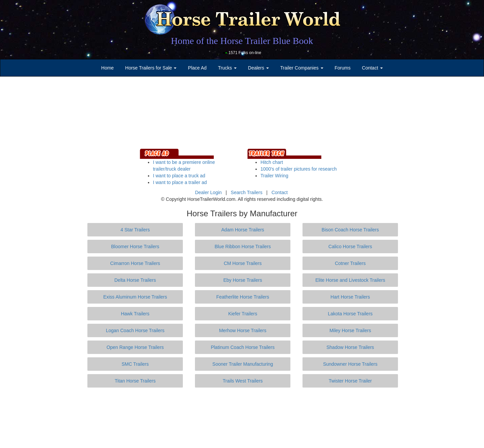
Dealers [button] (258, 68)
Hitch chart (272, 162)
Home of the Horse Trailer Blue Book (242, 41)
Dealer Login (208, 192)
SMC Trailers (135, 364)
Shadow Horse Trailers (350, 347)
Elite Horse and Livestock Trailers (350, 280)
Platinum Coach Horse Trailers (243, 347)
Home (107, 68)
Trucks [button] (227, 68)
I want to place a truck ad (179, 176)
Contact (280, 192)
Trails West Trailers (243, 381)
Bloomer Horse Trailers (135, 247)
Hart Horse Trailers (350, 297)
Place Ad (197, 68)
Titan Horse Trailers (135, 381)
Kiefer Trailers (243, 314)
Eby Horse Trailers (243, 280)
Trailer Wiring (274, 176)
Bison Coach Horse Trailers (350, 230)
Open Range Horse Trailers (135, 347)
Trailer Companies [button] (302, 68)
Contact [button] (372, 68)
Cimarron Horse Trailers (135, 263)
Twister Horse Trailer (350, 381)
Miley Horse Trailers (350, 330)
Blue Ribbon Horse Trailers (243, 247)
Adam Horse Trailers (243, 230)
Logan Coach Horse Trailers (135, 330)
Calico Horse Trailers (350, 247)
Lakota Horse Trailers (350, 314)
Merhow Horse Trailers (243, 330)
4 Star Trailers (135, 230)
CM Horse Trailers (243, 263)
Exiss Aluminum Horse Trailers (135, 297)
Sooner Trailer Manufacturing (243, 364)
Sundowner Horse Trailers (350, 364)
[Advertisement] (242, 418)
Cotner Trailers (350, 263)
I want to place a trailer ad (180, 182)
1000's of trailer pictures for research (299, 169)
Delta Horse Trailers (135, 280)
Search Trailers (247, 192)
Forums (342, 68)
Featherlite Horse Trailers (243, 297)
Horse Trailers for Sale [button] (151, 68)
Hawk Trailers (135, 314)
